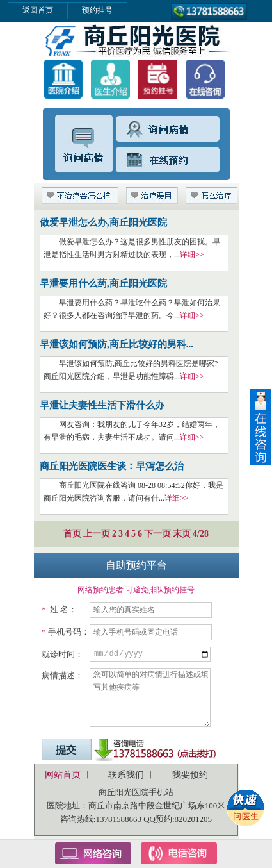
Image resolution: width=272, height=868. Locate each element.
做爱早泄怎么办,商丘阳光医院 (103, 222)
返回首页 (38, 10)
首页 (72, 534)
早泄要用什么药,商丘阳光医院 (103, 283)
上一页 (97, 534)
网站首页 (63, 775)
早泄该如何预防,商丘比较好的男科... (116, 344)
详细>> (192, 255)
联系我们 (126, 775)
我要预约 (190, 775)
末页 (182, 534)
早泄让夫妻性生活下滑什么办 (102, 405)
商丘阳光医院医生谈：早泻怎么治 (112, 466)
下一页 (157, 534)
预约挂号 (97, 10)
